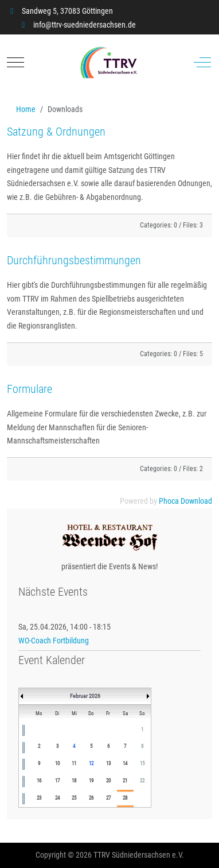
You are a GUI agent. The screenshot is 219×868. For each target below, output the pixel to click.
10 (57, 763)
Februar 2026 (85, 696)
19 (91, 781)
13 (108, 763)
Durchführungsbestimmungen (74, 260)
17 (57, 781)
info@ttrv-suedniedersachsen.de (85, 25)
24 (57, 798)
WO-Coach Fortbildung (54, 641)
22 (142, 781)
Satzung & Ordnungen (56, 132)
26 (91, 798)
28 (125, 798)
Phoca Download (185, 501)
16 (39, 781)
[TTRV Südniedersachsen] (108, 63)
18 (74, 781)
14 (125, 763)
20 (108, 781)
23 (39, 798)
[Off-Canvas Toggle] (202, 63)
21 (125, 781)
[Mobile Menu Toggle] (15, 63)
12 (91, 763)
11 (74, 763)
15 (142, 763)
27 (108, 798)
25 (74, 798)
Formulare (30, 389)
